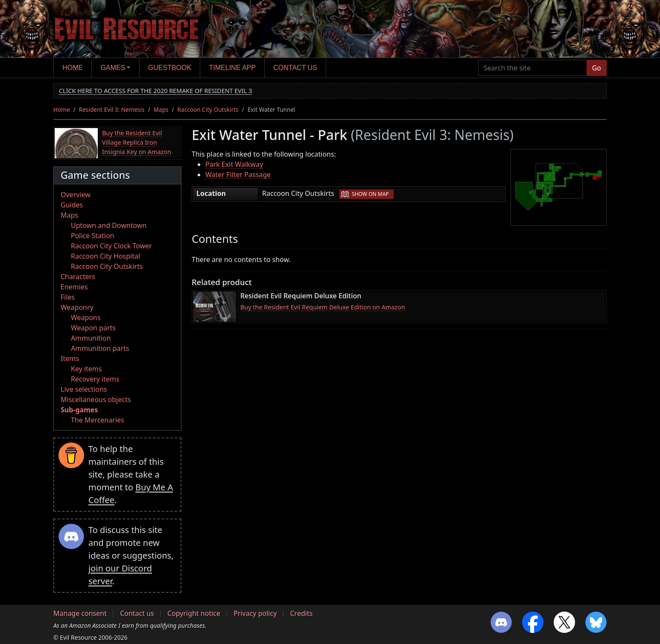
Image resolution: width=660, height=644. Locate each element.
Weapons (86, 318)
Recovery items (95, 379)
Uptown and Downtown (109, 225)
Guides (72, 205)
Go (597, 68)
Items (70, 358)
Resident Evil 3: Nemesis (112, 109)
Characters (78, 277)
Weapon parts (93, 328)
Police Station (93, 236)
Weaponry (77, 307)
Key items (86, 369)
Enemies (74, 287)
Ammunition (91, 338)
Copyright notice (194, 613)
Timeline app (232, 68)
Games (113, 68)
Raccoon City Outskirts (208, 109)
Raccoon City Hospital (105, 256)
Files (68, 297)
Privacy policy (255, 613)
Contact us (295, 68)
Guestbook (170, 68)
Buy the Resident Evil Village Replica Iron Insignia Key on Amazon (137, 142)
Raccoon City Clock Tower (111, 246)
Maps (161, 109)
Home (73, 68)
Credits (301, 613)
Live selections (84, 389)
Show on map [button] (370, 194)
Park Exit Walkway (234, 164)
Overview (76, 195)
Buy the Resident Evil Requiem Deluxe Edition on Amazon (323, 307)
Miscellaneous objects (96, 399)
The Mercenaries (98, 420)
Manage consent (80, 613)
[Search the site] (533, 68)
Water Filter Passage (238, 175)
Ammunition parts (100, 348)
